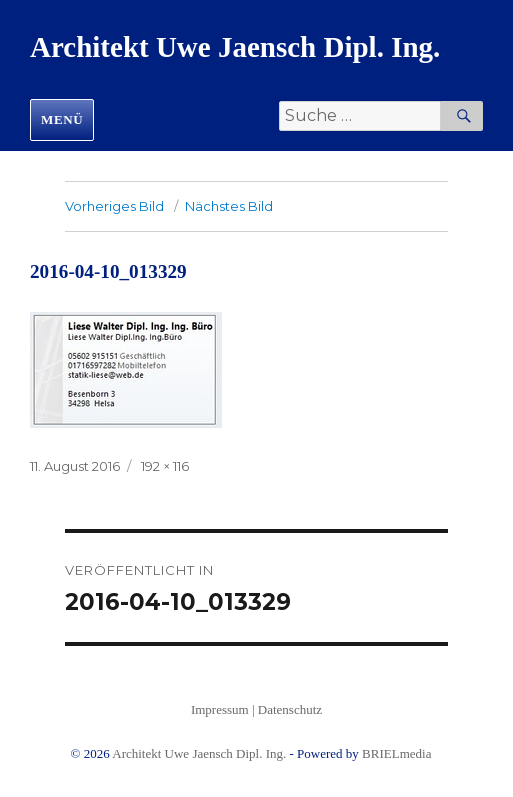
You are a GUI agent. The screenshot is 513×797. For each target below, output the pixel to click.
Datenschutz (290, 709)
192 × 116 (165, 466)
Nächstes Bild (229, 206)
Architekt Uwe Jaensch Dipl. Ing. (235, 47)
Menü (62, 119)
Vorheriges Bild (114, 206)
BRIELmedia (396, 753)
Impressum (220, 709)
